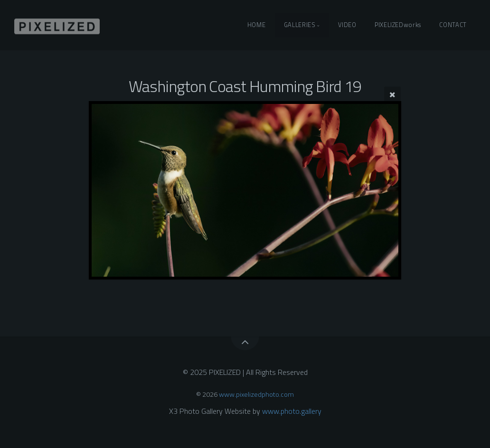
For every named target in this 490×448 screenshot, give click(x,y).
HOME (257, 25)
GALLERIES (300, 25)
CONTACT (453, 25)
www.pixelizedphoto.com (256, 394)
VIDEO (347, 25)
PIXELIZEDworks (398, 25)
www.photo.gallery (292, 411)
